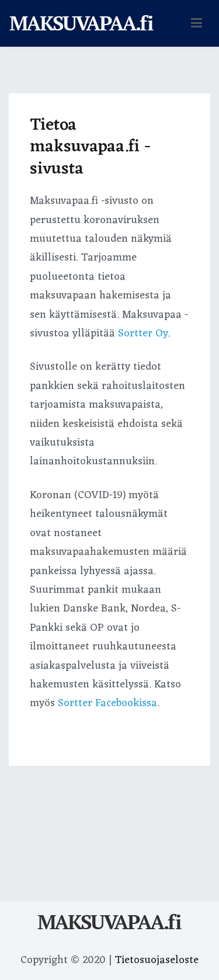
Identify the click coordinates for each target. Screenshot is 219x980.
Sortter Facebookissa (107, 703)
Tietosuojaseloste (157, 960)
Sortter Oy (143, 333)
